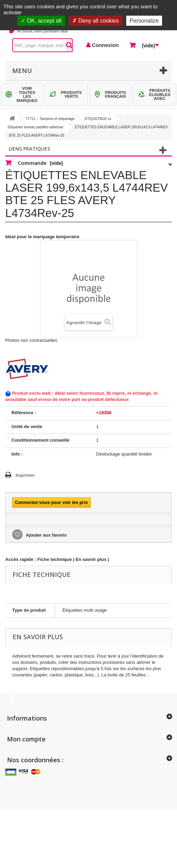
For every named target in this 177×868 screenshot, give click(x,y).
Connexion (105, 45)
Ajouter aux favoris (46, 535)
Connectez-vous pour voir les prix (51, 502)
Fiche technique (55, 559)
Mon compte (26, 739)
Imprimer (25, 475)
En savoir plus (91, 559)
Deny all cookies (96, 21)
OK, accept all (41, 21)
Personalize (144, 21)
